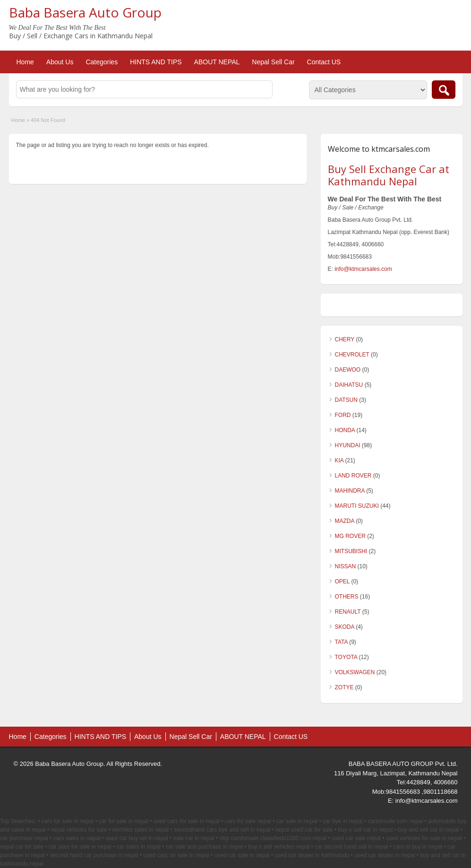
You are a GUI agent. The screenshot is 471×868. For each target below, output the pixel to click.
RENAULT (348, 612)
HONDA (345, 430)
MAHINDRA (350, 491)
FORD (343, 415)
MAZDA (345, 521)
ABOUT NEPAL (217, 62)
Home (25, 62)
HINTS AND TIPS (156, 62)
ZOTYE (344, 687)
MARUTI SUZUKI (357, 506)
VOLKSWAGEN (355, 672)
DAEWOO (348, 370)
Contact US (324, 62)
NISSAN (346, 566)
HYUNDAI (348, 445)
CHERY (345, 339)
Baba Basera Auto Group (85, 12)
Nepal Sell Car (273, 62)
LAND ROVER (353, 476)
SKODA (345, 627)
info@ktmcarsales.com (363, 269)
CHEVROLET (352, 355)
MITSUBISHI (351, 551)
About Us (60, 62)
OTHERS (347, 597)
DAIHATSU (349, 385)
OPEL (343, 582)
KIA (339, 460)
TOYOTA (346, 657)
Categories (102, 62)
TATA (341, 642)
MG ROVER (350, 536)
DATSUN (346, 400)
